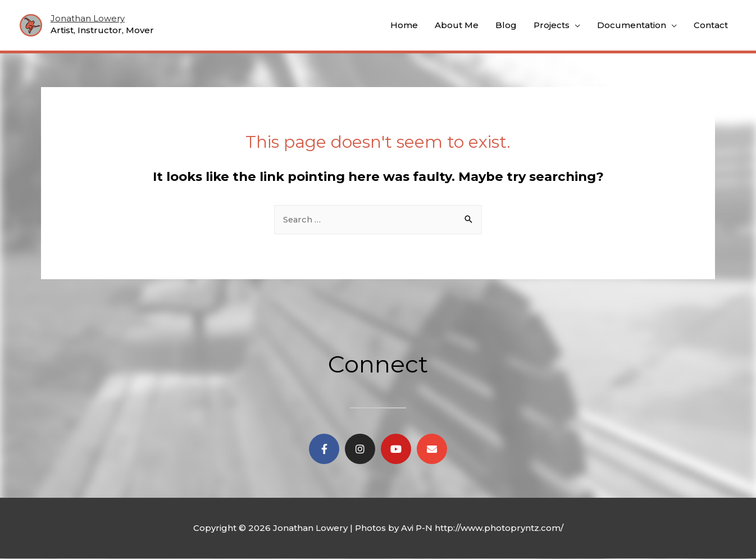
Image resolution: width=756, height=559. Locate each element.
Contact (711, 25)
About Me (457, 25)
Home (404, 25)
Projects (552, 25)
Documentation (632, 25)
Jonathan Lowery (88, 19)
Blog (506, 25)
